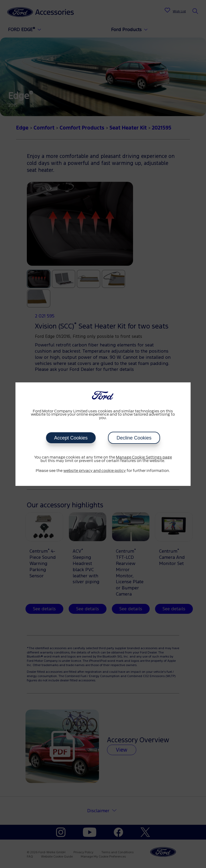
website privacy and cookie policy (95, 471)
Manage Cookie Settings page (144, 457)
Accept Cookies (71, 438)
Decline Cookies (134, 438)
